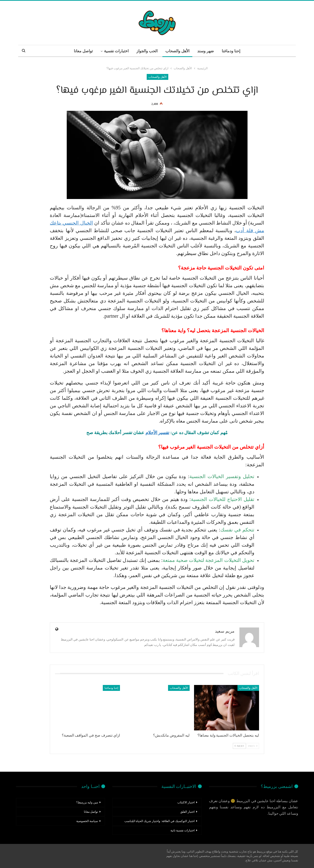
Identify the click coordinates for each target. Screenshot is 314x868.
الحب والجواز (146, 51)
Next (239, 746)
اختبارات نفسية (115, 51)
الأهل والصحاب (178, 51)
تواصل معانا (81, 51)
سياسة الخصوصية (87, 821)
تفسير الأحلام (157, 433)
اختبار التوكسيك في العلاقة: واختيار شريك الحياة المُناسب (159, 821)
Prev (253, 746)
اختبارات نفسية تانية (183, 830)
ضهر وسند (207, 51)
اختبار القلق (187, 812)
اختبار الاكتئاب (186, 802)
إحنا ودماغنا (233, 51)
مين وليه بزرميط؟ (87, 802)
